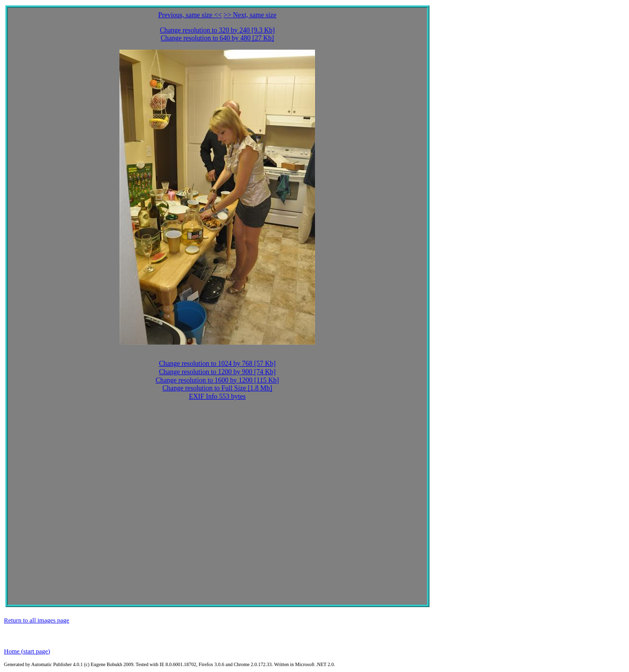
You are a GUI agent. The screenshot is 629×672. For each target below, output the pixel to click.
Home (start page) (27, 651)
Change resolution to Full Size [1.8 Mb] (217, 388)
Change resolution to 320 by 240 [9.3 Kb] (217, 30)
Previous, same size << (190, 15)
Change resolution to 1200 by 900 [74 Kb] (217, 372)
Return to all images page (37, 620)
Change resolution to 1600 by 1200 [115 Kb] (217, 380)
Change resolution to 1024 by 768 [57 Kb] (217, 364)
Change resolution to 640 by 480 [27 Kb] (217, 38)
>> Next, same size (250, 15)
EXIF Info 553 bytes (217, 396)
